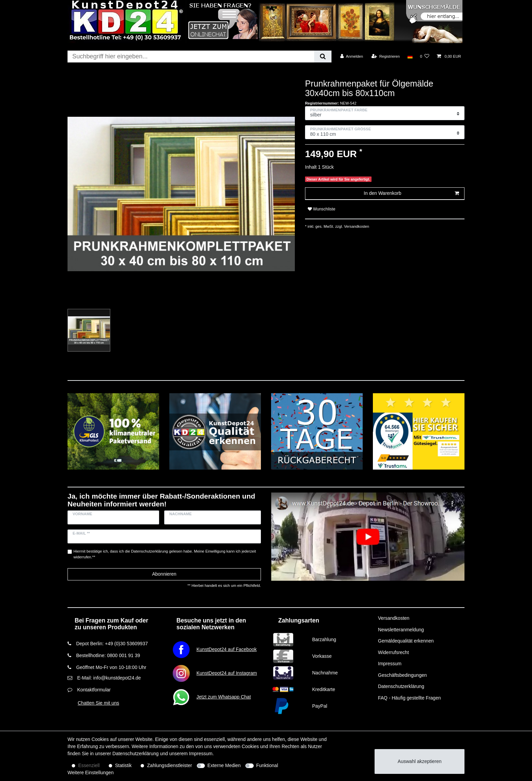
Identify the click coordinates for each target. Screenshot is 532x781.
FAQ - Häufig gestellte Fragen (409, 698)
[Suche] (323, 57)
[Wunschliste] (425, 56)
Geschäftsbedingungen (402, 675)
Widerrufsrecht (393, 652)
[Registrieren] (386, 56)
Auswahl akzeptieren (420, 761)
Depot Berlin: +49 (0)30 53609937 (112, 644)
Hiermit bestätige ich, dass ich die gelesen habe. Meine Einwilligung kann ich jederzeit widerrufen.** (165, 554)
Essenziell (89, 765)
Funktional (267, 765)
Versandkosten (356, 226)
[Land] (410, 56)
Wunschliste (321, 209)
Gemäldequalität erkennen (406, 641)
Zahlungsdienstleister (170, 765)
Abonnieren (164, 574)
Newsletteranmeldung (401, 630)
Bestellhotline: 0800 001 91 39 (108, 655)
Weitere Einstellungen (91, 773)
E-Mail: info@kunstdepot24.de (109, 678)
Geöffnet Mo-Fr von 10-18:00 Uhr (111, 667)
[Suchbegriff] (191, 57)
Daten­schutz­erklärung (135, 754)
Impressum (390, 664)
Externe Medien (224, 765)
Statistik (123, 765)
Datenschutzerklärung (401, 686)
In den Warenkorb (411, 193)
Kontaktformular (94, 690)
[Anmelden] (352, 56)
